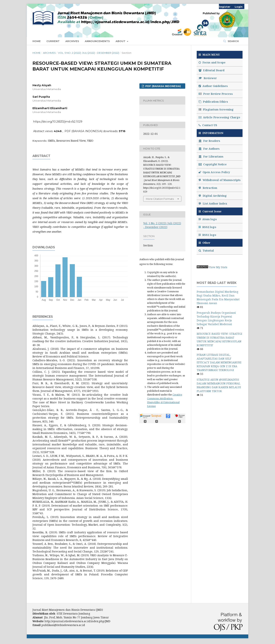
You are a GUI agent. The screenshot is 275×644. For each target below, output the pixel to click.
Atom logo (208, 219)
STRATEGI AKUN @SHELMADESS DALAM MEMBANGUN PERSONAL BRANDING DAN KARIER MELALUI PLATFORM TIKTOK (219, 385)
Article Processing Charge (219, 117)
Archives (72, 41)
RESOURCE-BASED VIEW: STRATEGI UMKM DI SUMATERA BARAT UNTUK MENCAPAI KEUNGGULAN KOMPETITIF (219, 339)
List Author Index (213, 203)
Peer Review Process (216, 94)
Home (37, 41)
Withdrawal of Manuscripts (220, 180)
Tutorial (207, 251)
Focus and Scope (212, 62)
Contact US (208, 125)
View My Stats (218, 267)
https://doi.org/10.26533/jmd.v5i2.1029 (58, 122)
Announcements (97, 41)
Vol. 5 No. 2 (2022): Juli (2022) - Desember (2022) (89, 53)
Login (239, 7)
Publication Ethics (213, 102)
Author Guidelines (213, 86)
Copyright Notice (213, 164)
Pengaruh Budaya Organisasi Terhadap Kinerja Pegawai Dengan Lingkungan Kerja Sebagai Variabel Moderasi (216, 318)
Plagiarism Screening (216, 109)
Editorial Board (212, 70)
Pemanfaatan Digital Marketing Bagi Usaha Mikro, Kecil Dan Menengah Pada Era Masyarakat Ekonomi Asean (218, 297)
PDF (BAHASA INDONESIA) (163, 86)
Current (53, 41)
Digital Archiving (213, 196)
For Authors (209, 149)
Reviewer (208, 78)
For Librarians (211, 156)
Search (233, 41)
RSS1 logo (208, 235)
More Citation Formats (160, 199)
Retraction (208, 188)
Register (224, 7)
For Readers (209, 141)
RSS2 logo (208, 227)
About (121, 41)
